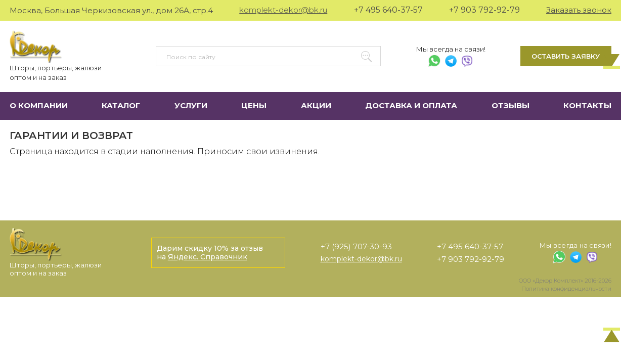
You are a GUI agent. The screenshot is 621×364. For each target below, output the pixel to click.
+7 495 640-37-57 (388, 10)
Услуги (191, 105)
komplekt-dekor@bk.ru (283, 10)
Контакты (587, 105)
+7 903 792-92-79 (484, 10)
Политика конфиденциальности (566, 289)
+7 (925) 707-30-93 (356, 246)
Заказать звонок (579, 10)
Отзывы (511, 105)
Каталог (121, 105)
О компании (39, 105)
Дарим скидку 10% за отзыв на (210, 253)
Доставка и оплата (411, 105)
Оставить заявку (566, 56)
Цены (254, 105)
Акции (316, 105)
